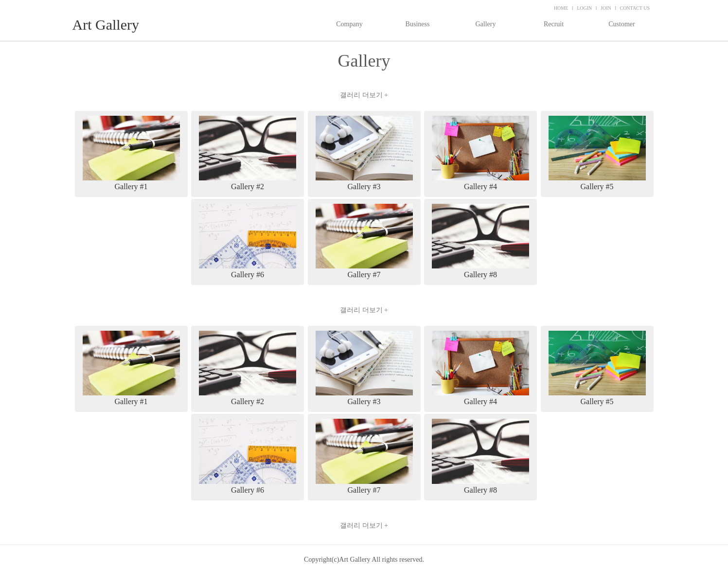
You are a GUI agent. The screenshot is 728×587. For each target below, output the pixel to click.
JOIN (606, 8)
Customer (621, 24)
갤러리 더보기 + (364, 95)
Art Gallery (106, 25)
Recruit (554, 24)
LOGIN (584, 8)
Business (418, 24)
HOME (561, 8)
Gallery (486, 24)
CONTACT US (635, 8)
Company (349, 24)
